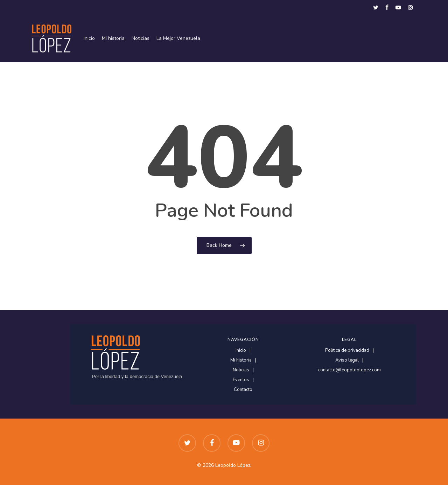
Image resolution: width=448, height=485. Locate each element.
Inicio (241, 351)
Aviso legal (347, 360)
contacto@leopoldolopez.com (349, 370)
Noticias (241, 370)
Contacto (243, 390)
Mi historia (241, 360)
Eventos (241, 380)
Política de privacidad (347, 351)
